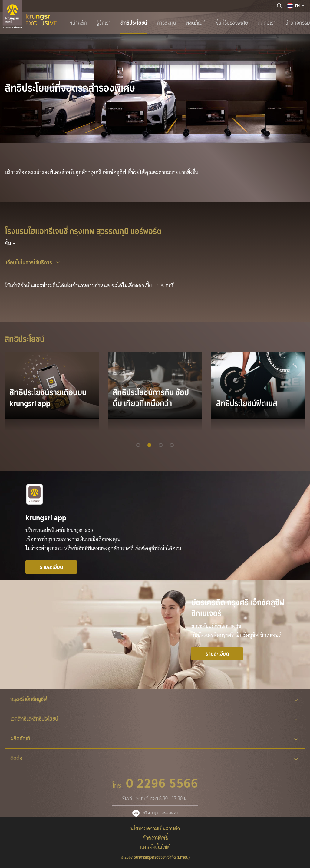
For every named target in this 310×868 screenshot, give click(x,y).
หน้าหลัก (78, 23)
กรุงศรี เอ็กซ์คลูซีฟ (154, 699)
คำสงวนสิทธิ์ (155, 838)
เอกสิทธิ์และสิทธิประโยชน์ (154, 719)
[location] (279, 6)
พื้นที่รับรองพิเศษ (232, 23)
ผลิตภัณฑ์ (196, 23)
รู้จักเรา (104, 23)
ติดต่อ (154, 758)
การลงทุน (167, 23)
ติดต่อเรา (267, 23)
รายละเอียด (51, 567)
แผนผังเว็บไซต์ (155, 847)
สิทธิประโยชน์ (134, 23)
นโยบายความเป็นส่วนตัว (155, 829)
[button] (138, 445)
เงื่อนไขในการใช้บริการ (29, 262)
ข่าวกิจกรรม (298, 23)
